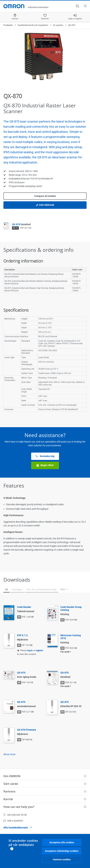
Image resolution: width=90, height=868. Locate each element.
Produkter (8, 25)
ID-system (58, 25)
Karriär (8, 799)
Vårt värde (11, 784)
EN (14, 228)
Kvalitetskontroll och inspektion (33, 25)
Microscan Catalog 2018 (71, 637)
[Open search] (77, 6)
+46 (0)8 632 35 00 (15, 815)
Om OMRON (12, 776)
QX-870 (21, 224)
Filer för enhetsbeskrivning (41, 589)
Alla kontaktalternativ (18, 828)
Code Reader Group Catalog (71, 608)
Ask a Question (13, 821)
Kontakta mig (45, 456)
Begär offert (45, 465)
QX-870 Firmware (27, 730)
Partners (9, 791)
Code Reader (24, 607)
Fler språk (65, 652)
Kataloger (17, 589)
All (7, 589)
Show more (9, 754)
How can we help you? (19, 807)
